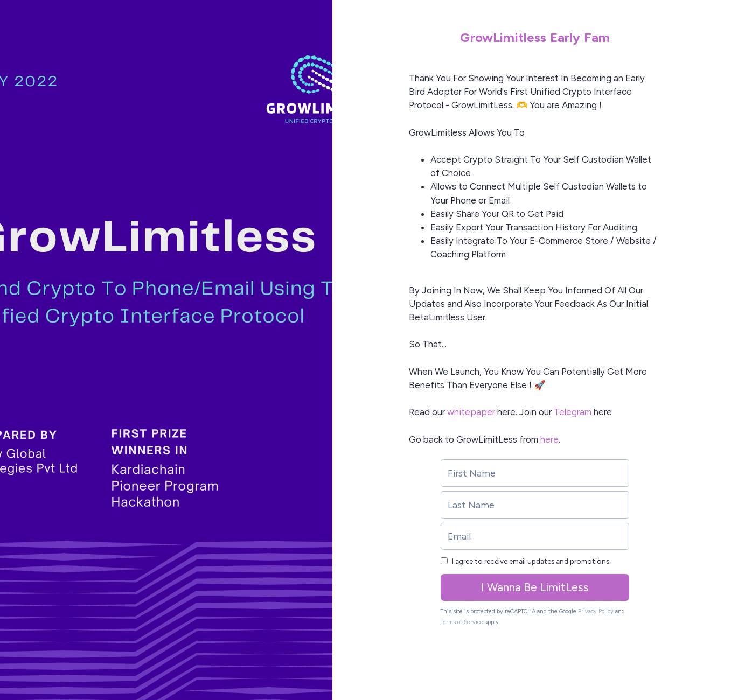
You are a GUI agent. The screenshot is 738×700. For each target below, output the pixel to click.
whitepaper (471, 412)
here (549, 439)
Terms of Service (462, 622)
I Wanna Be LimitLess (535, 587)
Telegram (573, 412)
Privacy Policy (596, 611)
